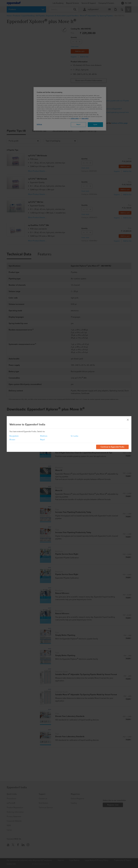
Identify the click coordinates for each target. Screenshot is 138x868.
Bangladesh (14, 436)
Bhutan (12, 440)
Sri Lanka (74, 436)
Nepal (42, 440)
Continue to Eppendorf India (112, 447)
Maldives (44, 436)
